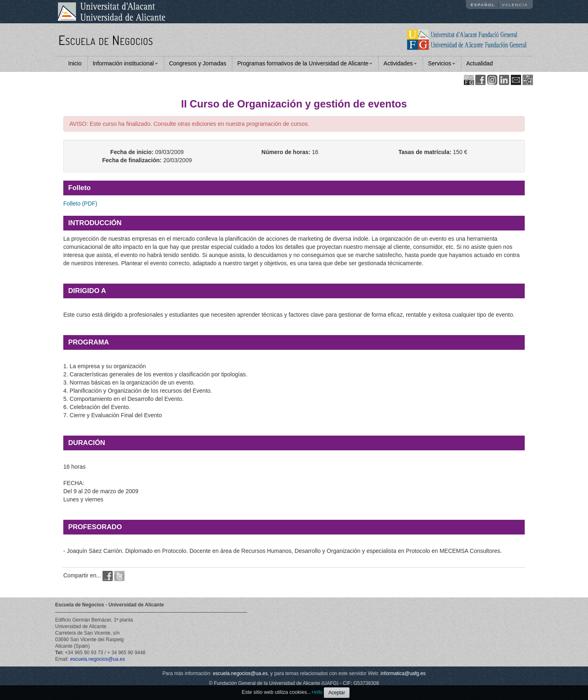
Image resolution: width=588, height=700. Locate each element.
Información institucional (125, 63)
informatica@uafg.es (403, 673)
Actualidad (480, 63)
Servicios (442, 63)
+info (317, 692)
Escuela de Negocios (106, 40)
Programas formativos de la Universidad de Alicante (305, 63)
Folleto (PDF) (80, 204)
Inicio (75, 63)
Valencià (515, 5)
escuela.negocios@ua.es (98, 659)
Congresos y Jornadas (198, 63)
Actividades (400, 63)
